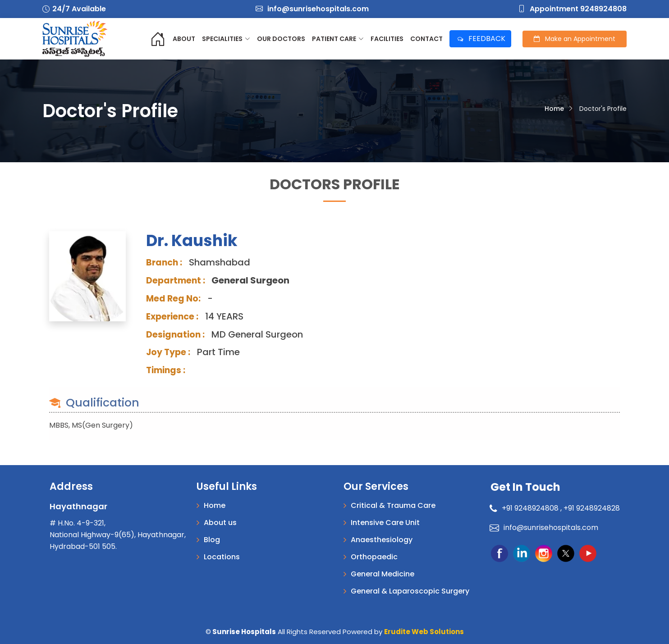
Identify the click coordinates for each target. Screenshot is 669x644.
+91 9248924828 (592, 508)
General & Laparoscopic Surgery (410, 591)
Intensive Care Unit (385, 523)
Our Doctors (281, 39)
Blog (212, 540)
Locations (222, 557)
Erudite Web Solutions (424, 632)
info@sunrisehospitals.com (312, 9)
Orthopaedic (374, 557)
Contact (426, 39)
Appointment (575, 39)
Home (554, 109)
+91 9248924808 (525, 508)
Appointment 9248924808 (572, 9)
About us (220, 523)
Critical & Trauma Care (393, 506)
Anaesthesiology (382, 540)
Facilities (387, 39)
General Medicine (383, 574)
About (184, 39)
